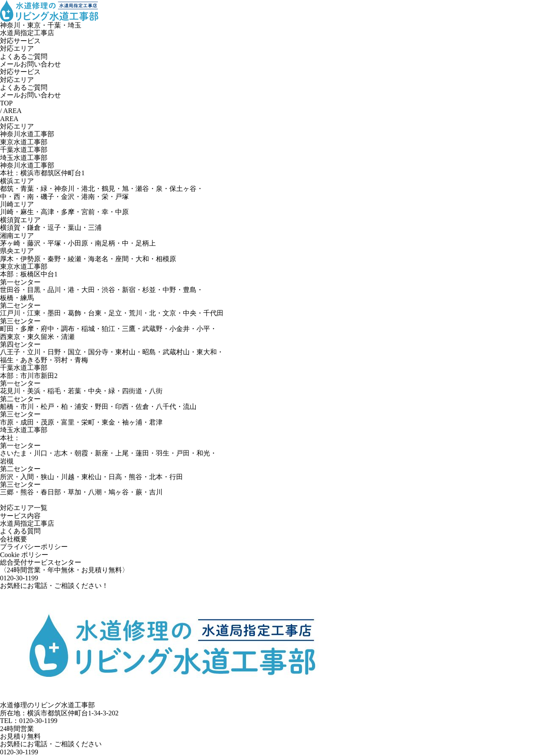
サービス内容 (20, 516)
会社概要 (14, 539)
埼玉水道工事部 (24, 158)
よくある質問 (20, 531)
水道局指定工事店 (27, 523)
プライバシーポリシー (34, 547)
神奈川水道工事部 (27, 134)
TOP (6, 103)
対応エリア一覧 (24, 508)
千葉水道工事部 (24, 150)
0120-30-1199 (19, 752)
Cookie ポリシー (24, 555)
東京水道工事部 (24, 142)
